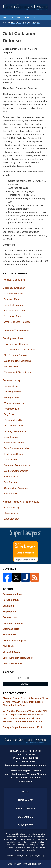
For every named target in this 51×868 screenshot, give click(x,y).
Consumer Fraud (13, 316)
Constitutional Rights (17, 641)
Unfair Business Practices (17, 322)
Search (26, 684)
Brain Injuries (11, 437)
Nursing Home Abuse (15, 431)
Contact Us (26, 34)
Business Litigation (14, 288)
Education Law (12, 519)
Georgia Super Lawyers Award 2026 (22, 727)
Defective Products (14, 426)
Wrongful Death (12, 397)
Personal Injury (12, 380)
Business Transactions (16, 330)
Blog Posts (26, 825)
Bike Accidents (12, 477)
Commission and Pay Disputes (20, 350)
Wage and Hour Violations (17, 361)
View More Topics (12, 664)
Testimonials (9, 34)
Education (11, 606)
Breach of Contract (14, 305)
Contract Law (12, 617)
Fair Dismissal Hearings (16, 344)
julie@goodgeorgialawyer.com (29, 765)
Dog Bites (9, 414)
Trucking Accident (13, 392)
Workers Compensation (16, 471)
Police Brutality (12, 507)
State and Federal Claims (17, 465)
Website (16, 17)
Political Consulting (14, 28)
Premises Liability (13, 420)
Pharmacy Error (12, 409)
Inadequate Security (14, 454)
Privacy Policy (25, 808)
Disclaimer (26, 800)
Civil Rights (11, 646)
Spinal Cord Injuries (14, 443)
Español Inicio (37, 28)
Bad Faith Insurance (14, 311)
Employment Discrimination (18, 372)
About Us (30, 17)
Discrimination (11, 513)
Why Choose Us (10, 23)
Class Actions (11, 460)
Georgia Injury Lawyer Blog (26, 7)
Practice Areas (31, 23)
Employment (12, 611)
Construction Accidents (16, 488)
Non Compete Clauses (16, 355)
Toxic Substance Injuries (17, 448)
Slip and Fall (10, 494)
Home (5, 17)
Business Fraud (12, 299)
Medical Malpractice (14, 403)
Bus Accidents (11, 482)
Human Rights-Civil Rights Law (21, 502)
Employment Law (13, 338)
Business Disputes (14, 294)
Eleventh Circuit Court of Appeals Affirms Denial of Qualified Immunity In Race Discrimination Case (25, 702)
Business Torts (13, 629)
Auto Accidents (12, 386)
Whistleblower (11, 367)
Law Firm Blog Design (25, 864)
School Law (11, 635)
